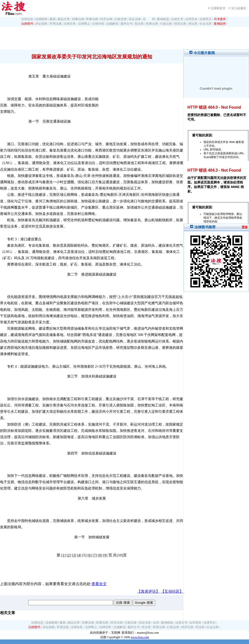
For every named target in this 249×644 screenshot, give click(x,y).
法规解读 (112, 24)
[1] (64, 555)
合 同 (149, 19)
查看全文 (99, 584)
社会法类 (205, 24)
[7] (95, 555)
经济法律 (106, 19)
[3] (74, 555)
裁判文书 (127, 24)
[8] (100, 555)
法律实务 (70, 24)
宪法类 (139, 24)
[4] (79, 555)
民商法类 (152, 24)
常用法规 (56, 24)
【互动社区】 (172, 591)
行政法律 (120, 19)
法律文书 (177, 19)
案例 (53, 19)
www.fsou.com (140, 637)
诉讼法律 (135, 19)
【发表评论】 (148, 591)
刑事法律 (78, 19)
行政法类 (166, 24)
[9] (105, 555)
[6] (90, 555)
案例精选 (163, 19)
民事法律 (92, 19)
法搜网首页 (218, 8)
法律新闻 (41, 19)
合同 (156, 623)
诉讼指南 (41, 24)
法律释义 (84, 24)
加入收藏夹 (239, 8)
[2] (69, 555)
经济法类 (180, 24)
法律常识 (205, 19)
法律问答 (98, 24)
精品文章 (64, 19)
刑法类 (193, 24)
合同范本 (191, 19)
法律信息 (27, 19)
